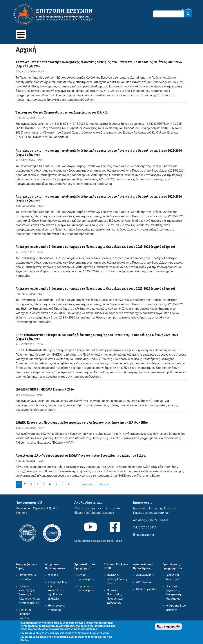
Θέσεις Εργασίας (147, 589)
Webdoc (53, 575)
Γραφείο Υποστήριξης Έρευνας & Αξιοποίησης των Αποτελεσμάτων (29, 594)
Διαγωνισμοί (144, 582)
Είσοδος (187, 10)
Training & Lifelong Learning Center (117, 579)
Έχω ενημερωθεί (168, 629)
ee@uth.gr (148, 535)
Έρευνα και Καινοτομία (172, 577)
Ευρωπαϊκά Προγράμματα (86, 588)
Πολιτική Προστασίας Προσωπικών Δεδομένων (115, 597)
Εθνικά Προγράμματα (86, 577)
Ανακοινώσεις (145, 575)
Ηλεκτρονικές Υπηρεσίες (57, 608)
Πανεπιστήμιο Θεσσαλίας (27, 577)
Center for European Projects (25, 614)
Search (188, 14)
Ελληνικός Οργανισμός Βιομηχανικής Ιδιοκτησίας (174, 592)
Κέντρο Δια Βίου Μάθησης (176, 608)
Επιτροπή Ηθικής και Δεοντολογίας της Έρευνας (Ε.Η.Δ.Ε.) (59, 590)
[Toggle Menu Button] (21, 35)
